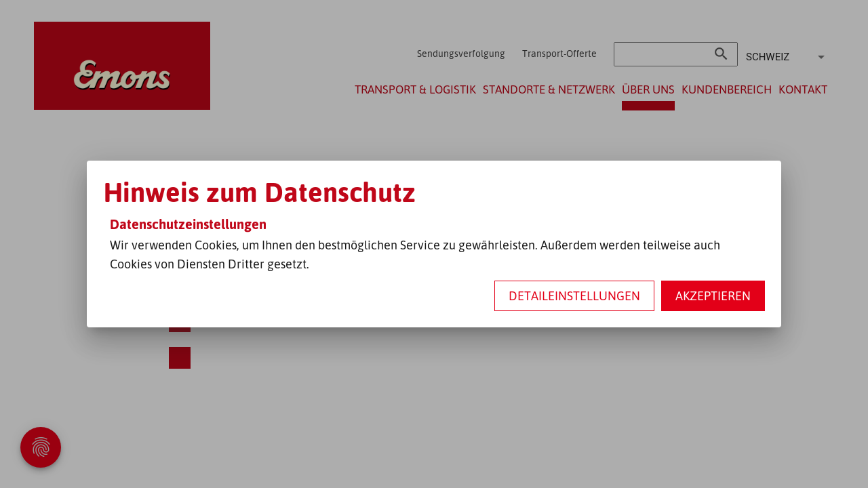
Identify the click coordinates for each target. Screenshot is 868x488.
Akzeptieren (713, 296)
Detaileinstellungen (574, 296)
